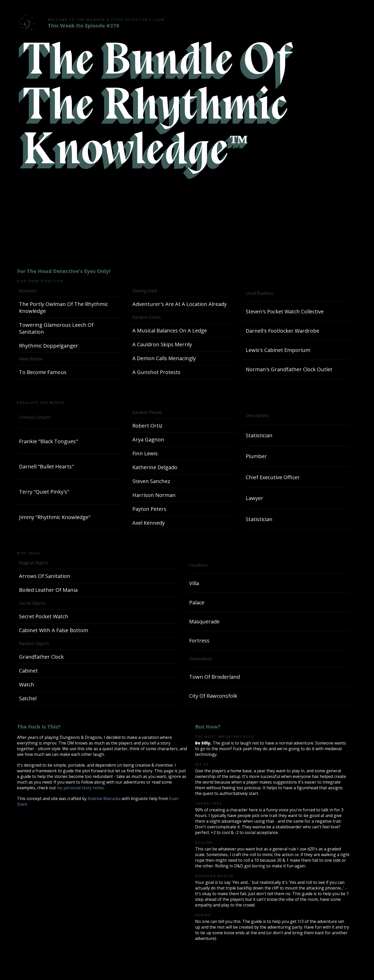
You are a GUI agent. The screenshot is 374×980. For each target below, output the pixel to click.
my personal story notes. (81, 788)
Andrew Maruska (104, 798)
